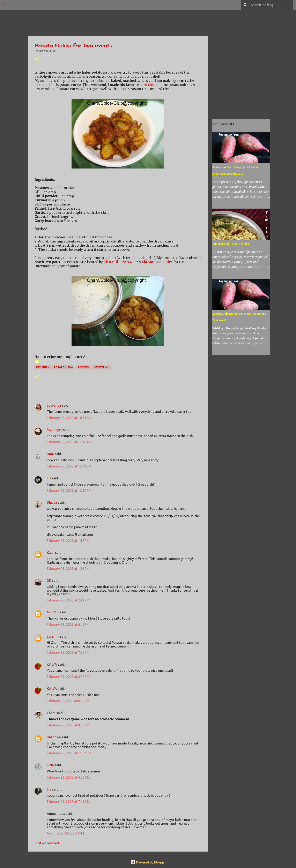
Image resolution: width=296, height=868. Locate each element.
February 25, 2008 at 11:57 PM (69, 753)
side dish (83, 367)
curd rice (147, 85)
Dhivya (52, 502)
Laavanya (54, 405)
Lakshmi (53, 636)
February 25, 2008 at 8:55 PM (68, 725)
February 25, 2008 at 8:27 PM (68, 677)
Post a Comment (47, 843)
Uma (50, 454)
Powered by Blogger (148, 862)
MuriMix (53, 612)
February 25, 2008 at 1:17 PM (68, 541)
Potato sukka (63, 367)
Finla (50, 765)
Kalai (51, 553)
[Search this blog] (271, 5)
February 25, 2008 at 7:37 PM (68, 652)
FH (49, 478)
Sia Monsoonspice (157, 262)
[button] (37, 59)
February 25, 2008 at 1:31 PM (68, 569)
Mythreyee (55, 430)
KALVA (52, 664)
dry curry (43, 367)
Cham (51, 713)
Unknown (54, 737)
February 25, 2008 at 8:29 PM (68, 701)
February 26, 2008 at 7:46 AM (68, 802)
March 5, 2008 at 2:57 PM (65, 833)
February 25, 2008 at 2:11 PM (68, 600)
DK (49, 581)
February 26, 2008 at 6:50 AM (68, 777)
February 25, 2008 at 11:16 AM (69, 442)
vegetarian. (101, 367)
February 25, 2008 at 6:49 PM (68, 624)
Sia (49, 789)
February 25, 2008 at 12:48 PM (69, 466)
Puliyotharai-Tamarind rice (231, 244)
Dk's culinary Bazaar (121, 262)
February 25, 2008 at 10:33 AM (69, 418)
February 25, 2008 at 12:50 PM (69, 491)
